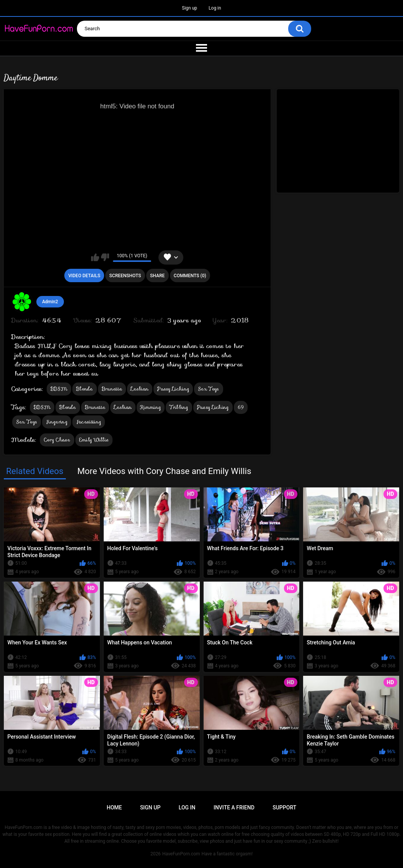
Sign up (189, 8)
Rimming (151, 407)
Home (114, 808)
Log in (215, 8)
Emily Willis (94, 440)
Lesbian (140, 389)
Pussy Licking (173, 389)
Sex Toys (208, 389)
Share (157, 276)
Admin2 (50, 302)
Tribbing (179, 407)
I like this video (95, 257)
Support (284, 808)
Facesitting (89, 422)
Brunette (112, 389)
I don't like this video (105, 257)
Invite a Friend (234, 808)
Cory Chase (57, 440)
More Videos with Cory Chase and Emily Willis (164, 471)
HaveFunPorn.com (181, 854)
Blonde (85, 389)
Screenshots (125, 276)
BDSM (59, 389)
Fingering (57, 422)
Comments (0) (190, 276)
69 (241, 407)
